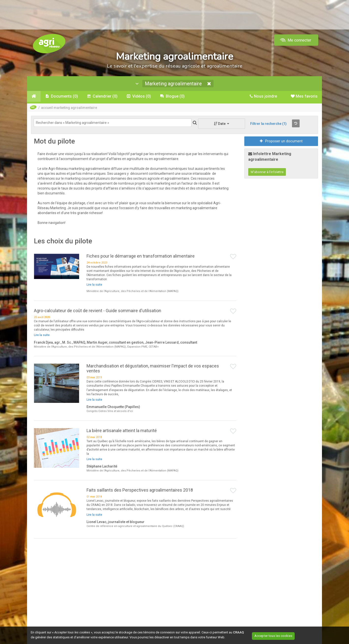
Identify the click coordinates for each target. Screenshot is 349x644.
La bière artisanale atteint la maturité (122, 431)
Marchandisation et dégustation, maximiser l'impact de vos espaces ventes (153, 369)
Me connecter (295, 40)
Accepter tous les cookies (279, 635)
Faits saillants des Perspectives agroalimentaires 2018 (140, 491)
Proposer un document (281, 142)
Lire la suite (94, 285)
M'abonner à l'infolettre (267, 173)
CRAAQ (238, 632)
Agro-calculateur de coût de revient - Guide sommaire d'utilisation (98, 311)
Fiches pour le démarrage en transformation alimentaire (141, 256)
